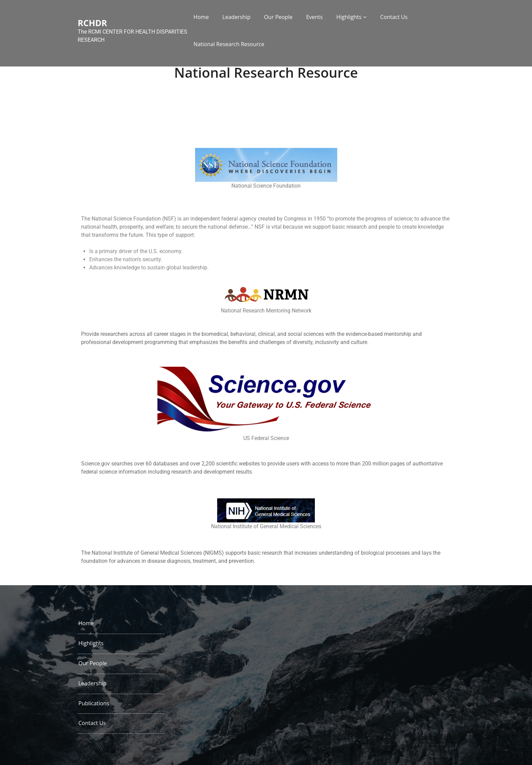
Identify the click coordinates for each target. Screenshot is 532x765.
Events (314, 17)
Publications (94, 703)
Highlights (349, 17)
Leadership (236, 17)
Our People (278, 17)
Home (201, 17)
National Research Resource (229, 44)
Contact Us (394, 17)
